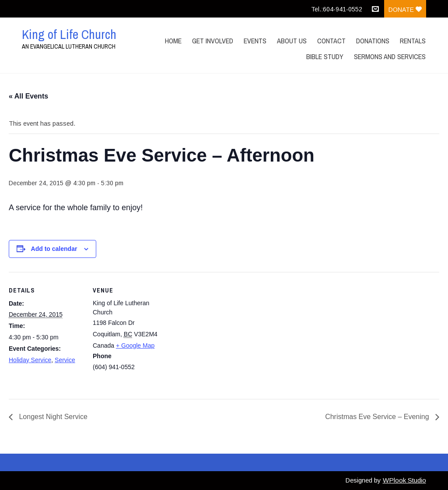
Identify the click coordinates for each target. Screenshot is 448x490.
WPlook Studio (404, 480)
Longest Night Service (52, 417)
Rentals (413, 41)
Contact (331, 41)
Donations (373, 41)
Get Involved (213, 41)
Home (173, 41)
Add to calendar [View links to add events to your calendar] (54, 249)
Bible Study (325, 56)
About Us (292, 41)
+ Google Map (135, 345)
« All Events (28, 96)
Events (255, 41)
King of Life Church (69, 34)
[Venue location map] (223, 333)
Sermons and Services (390, 56)
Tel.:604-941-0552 (337, 9)
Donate (405, 10)
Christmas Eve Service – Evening (378, 417)
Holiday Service (30, 360)
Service (65, 360)
